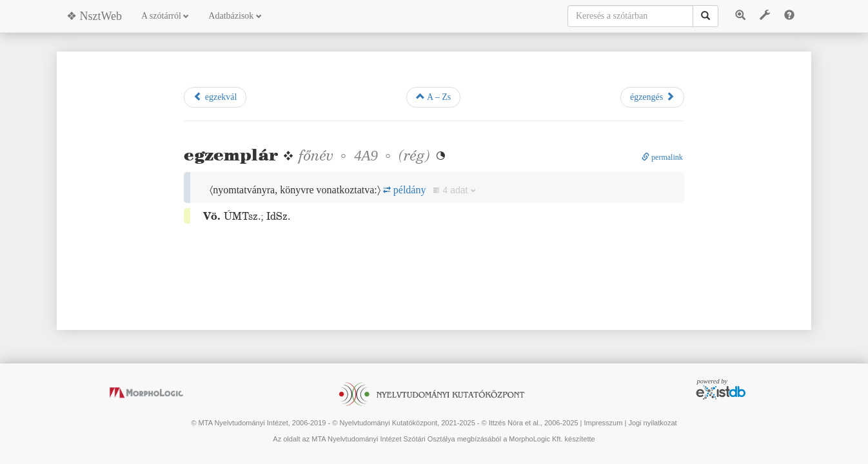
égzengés (652, 97)
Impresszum (603, 423)
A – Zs (433, 97)
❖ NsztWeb (94, 16)
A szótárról (165, 16)
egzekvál (215, 97)
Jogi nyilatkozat (652, 423)
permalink (662, 157)
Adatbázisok (235, 16)
